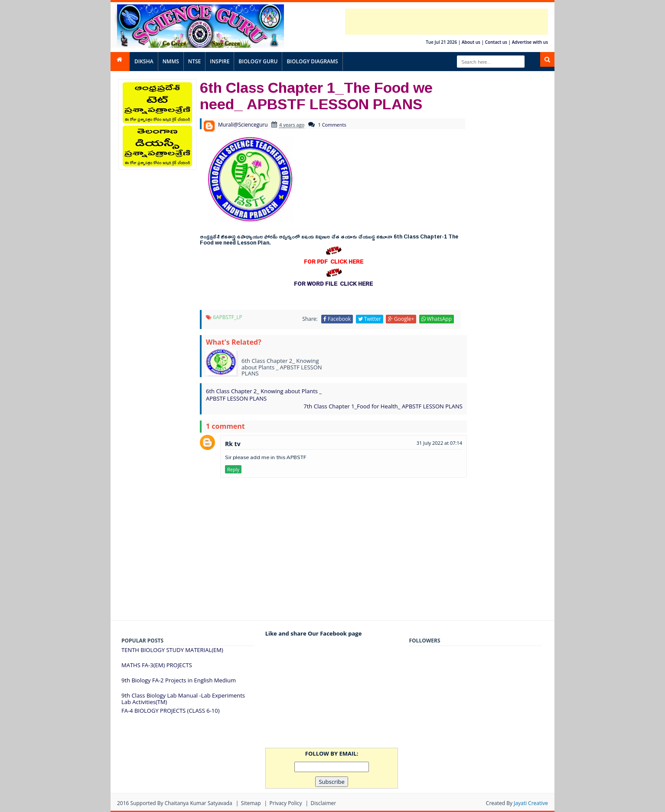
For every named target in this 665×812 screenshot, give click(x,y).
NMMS (171, 61)
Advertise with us (530, 42)
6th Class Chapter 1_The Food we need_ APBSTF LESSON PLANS (316, 95)
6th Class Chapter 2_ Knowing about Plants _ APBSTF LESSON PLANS (264, 395)
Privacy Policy (286, 803)
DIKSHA (144, 61)
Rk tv (233, 444)
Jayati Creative (531, 803)
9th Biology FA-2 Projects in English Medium (179, 680)
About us (471, 42)
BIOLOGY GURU (258, 61)
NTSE (194, 61)
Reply (233, 469)
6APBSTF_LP (228, 317)
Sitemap (251, 803)
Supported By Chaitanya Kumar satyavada (181, 803)
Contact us (496, 42)
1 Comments (332, 125)
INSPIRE (220, 61)
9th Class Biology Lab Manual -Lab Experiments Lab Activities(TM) (183, 699)
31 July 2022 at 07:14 (439, 443)
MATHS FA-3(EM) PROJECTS (157, 665)
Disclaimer (323, 803)
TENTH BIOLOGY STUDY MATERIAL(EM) (172, 650)
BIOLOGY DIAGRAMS (312, 61)
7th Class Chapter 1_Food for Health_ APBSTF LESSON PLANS (383, 406)
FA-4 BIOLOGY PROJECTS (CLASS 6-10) (171, 711)
